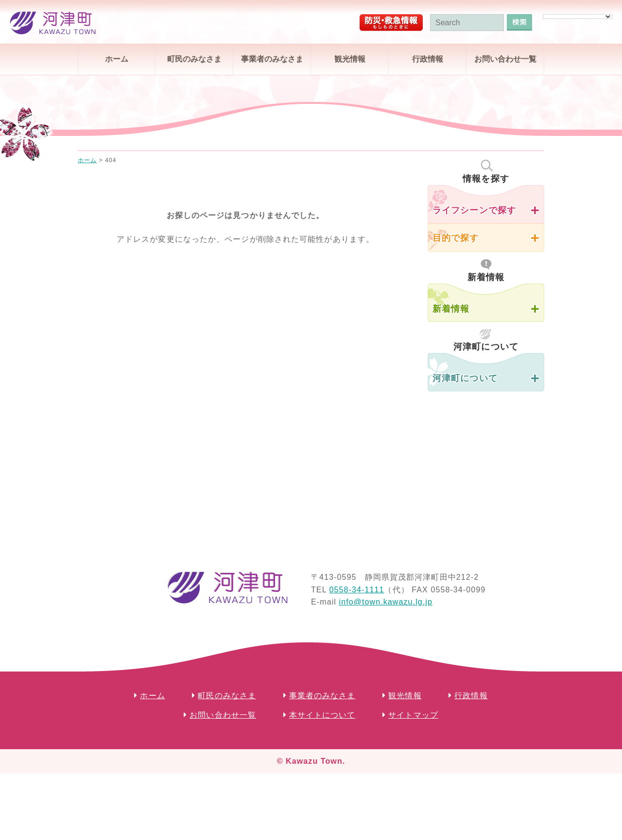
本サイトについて (322, 715)
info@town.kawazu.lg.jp (386, 602)
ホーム (117, 59)
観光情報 (350, 59)
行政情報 (428, 59)
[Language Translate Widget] (578, 17)
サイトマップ (413, 715)
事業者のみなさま (272, 59)
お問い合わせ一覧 (505, 59)
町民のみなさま (194, 59)
